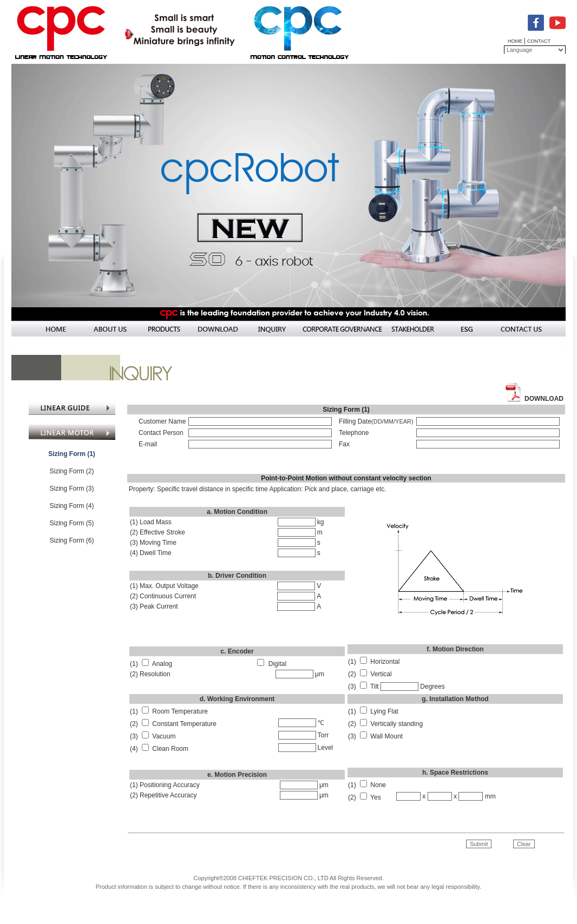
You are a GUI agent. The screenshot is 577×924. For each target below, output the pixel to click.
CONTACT (539, 41)
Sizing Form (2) (71, 471)
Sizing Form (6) (71, 540)
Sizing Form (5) (71, 523)
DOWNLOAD (544, 399)
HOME (516, 41)
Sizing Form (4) (71, 506)
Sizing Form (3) (71, 489)
